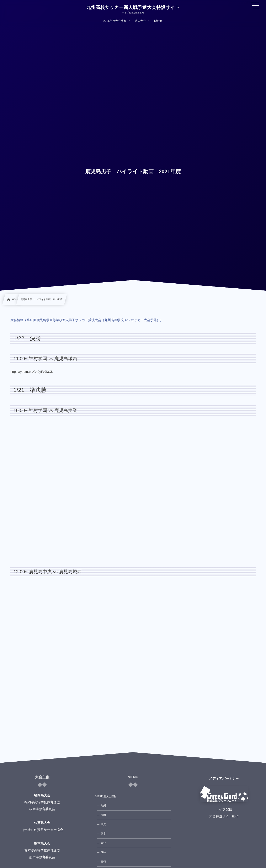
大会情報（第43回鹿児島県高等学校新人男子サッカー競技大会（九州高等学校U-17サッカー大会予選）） (87, 320)
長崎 (103, 852)
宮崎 (103, 862)
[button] (255, 6)
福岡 (103, 815)
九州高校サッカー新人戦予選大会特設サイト (133, 7)
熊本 (103, 834)
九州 (103, 806)
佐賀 (103, 824)
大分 (103, 843)
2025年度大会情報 (106, 796)
